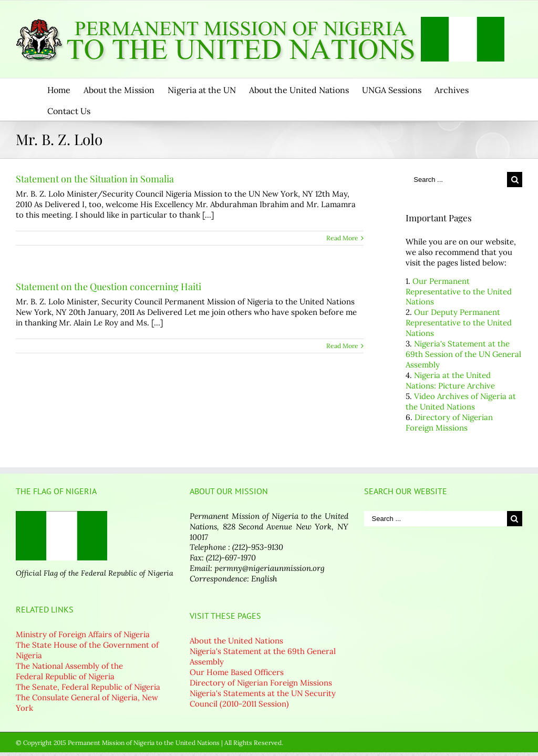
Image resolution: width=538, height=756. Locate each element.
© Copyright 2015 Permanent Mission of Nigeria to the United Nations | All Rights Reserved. (149, 743)
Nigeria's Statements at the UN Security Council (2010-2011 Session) (263, 698)
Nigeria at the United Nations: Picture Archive (450, 380)
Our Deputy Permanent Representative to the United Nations (459, 323)
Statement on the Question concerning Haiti (108, 287)
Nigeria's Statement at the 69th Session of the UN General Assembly (463, 354)
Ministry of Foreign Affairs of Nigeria (83, 634)
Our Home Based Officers (237, 672)
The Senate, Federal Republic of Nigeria (88, 687)
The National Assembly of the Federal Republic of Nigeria (69, 671)
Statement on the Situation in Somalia (95, 179)
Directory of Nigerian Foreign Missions (449, 422)
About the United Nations (236, 641)
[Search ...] (456, 180)
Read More (342, 238)
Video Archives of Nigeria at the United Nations (461, 401)
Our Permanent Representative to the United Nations (459, 292)
